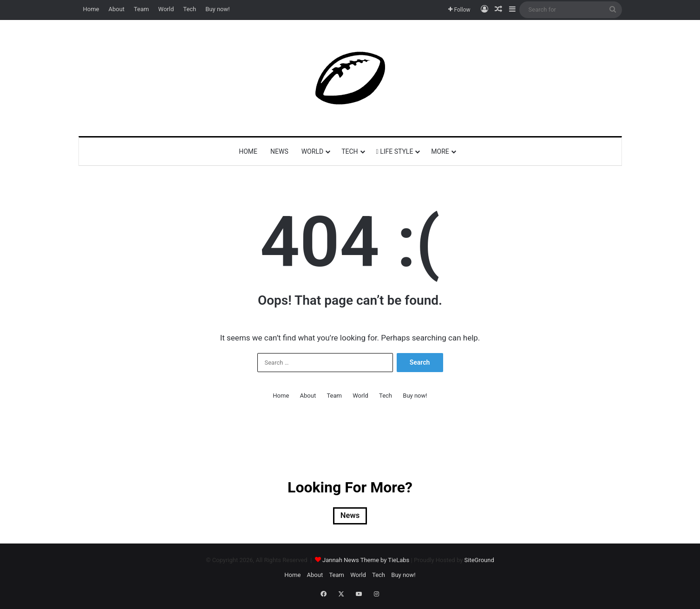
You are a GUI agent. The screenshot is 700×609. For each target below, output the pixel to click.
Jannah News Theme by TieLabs (366, 562)
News (279, 151)
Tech (190, 9)
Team (141, 9)
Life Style (395, 151)
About (116, 9)
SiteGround (479, 562)
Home (91, 9)
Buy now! (217, 9)
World (166, 9)
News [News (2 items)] (350, 517)
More (440, 151)
